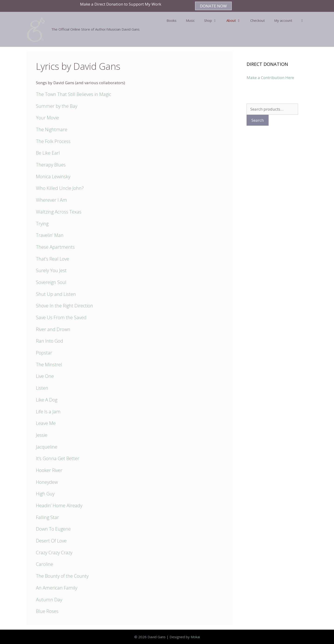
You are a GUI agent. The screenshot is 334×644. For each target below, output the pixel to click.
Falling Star (47, 517)
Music (190, 20)
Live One (45, 376)
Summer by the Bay (57, 106)
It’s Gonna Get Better (58, 458)
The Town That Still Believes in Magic (74, 94)
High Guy (45, 494)
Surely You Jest (51, 270)
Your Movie (47, 118)
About (236, 20)
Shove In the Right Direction (64, 306)
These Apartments (55, 247)
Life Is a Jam (48, 412)
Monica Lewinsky (53, 177)
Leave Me (46, 423)
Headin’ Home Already (59, 505)
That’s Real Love (53, 259)
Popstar (44, 353)
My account (283, 20)
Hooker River (49, 470)
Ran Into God (50, 341)
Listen (42, 388)
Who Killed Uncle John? (60, 188)
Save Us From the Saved (61, 317)
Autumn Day (49, 600)
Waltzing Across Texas (59, 212)
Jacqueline (47, 447)
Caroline (45, 564)
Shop (213, 20)
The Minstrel (49, 365)
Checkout (258, 20)
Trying (42, 224)
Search (258, 120)
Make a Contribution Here (270, 78)
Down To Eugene (53, 529)
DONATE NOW (213, 6)
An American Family (57, 588)
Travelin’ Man (50, 235)
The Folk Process (53, 141)
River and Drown (53, 329)
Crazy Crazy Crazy (54, 553)
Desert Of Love (51, 541)
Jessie (42, 435)
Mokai (195, 637)
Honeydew (47, 482)
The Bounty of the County (62, 576)
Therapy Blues (51, 165)
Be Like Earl (48, 153)
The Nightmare (52, 129)
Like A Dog (47, 400)
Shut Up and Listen (56, 294)
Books (172, 20)
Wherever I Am (51, 200)
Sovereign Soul (51, 282)
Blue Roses (47, 611)
